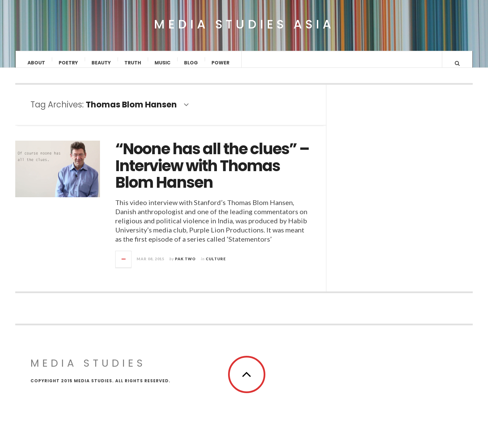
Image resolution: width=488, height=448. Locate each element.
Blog (191, 63)
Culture (216, 265)
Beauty (101, 63)
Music (162, 63)
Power (220, 63)
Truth (133, 63)
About (36, 63)
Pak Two (185, 265)
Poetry (68, 63)
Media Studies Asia (244, 24)
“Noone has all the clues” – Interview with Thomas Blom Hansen (212, 172)
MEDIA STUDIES (88, 370)
